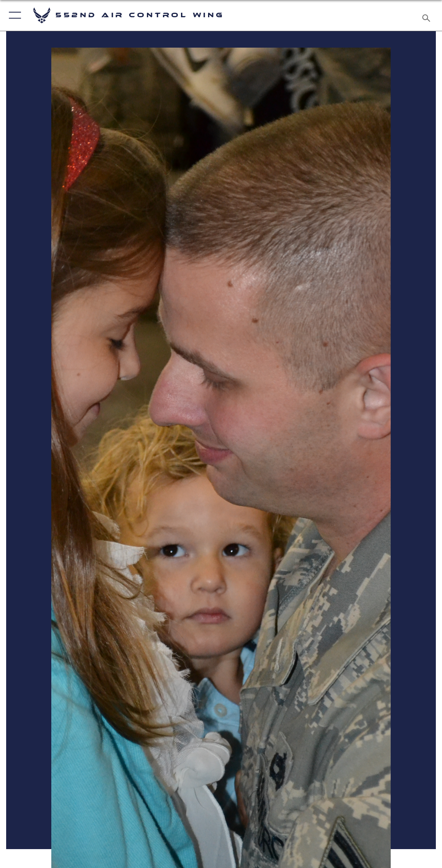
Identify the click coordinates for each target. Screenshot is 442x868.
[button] (13, 15)
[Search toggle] (428, 16)
